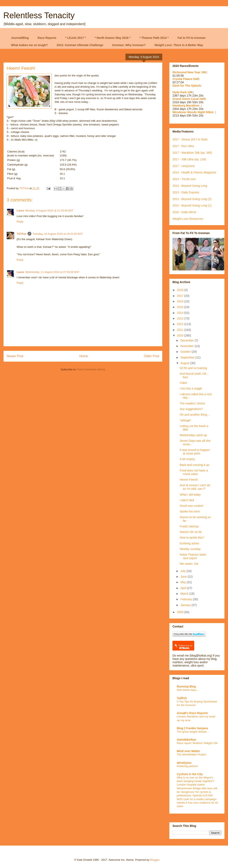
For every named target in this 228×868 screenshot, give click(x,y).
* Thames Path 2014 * (154, 38)
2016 (181, 301)
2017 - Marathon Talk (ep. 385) (192, 153)
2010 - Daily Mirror (184, 212)
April (184, 588)
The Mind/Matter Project (192, 754)
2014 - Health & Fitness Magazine (194, 172)
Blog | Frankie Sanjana (192, 728)
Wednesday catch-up (193, 435)
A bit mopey (187, 459)
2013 (181, 318)
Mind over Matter (188, 751)
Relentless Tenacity (39, 15)
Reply (20, 222)
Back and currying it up (194, 465)
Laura (20, 211)
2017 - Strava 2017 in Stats (190, 139)
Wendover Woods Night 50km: (194, 112)
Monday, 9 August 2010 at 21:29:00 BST (49, 211)
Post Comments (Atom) (91, 369)
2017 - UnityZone (184, 166)
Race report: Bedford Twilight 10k (197, 743)
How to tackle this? (192, 538)
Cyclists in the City (190, 774)
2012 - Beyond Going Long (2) (192, 199)
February (187, 599)
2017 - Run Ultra (183, 146)
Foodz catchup (189, 526)
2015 (181, 307)
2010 (181, 335)
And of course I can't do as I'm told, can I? (195, 487)
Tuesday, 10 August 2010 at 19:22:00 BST (58, 234)
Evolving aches (189, 543)
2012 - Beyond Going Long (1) (192, 205)
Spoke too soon (190, 511)
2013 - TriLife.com (184, 179)
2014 (181, 313)
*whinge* (185, 420)
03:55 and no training (193, 368)
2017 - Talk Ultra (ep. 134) (189, 159)
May (183, 582)
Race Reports (47, 38)
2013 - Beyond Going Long (190, 186)
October (186, 352)
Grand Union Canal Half (189, 99)
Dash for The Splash (186, 86)
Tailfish (182, 698)
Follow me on (185, 647)
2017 (181, 296)
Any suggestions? (191, 409)
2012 (181, 324)
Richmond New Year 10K (189, 72)
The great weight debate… (193, 732)
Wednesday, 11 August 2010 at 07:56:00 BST (52, 272)
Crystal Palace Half (186, 79)
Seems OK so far (191, 532)
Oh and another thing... (195, 415)
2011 (181, 330)
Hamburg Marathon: (187, 106)
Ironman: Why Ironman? (129, 45)
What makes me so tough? (29, 45)
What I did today (190, 495)
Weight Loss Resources (188, 219)
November (187, 346)
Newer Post (15, 356)
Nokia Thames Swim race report (193, 556)
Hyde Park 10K (183, 92)
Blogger (155, 860)
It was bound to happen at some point (195, 452)
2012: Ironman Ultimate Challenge (80, 45)
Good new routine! (192, 506)
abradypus (184, 763)
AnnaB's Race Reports (192, 713)
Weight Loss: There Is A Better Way (179, 45)
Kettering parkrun (187, 766)
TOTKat (21, 234)
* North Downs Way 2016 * (113, 38)
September (188, 357)
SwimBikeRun (186, 740)
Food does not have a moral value (194, 472)
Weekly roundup (190, 549)
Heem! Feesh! (189, 480)
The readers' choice (192, 403)
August (185, 363)
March (185, 594)
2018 (181, 290)
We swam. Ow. (189, 564)
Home (84, 356)
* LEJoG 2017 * (76, 38)
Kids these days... (188, 690)
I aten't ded (187, 500)
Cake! (184, 383)
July (183, 571)
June (184, 577)
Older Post (152, 356)
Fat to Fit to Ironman (192, 38)
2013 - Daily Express (186, 192)
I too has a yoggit (191, 388)
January (186, 605)
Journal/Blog (20, 38)
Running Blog (186, 686)
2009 (181, 612)
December (187, 340)
